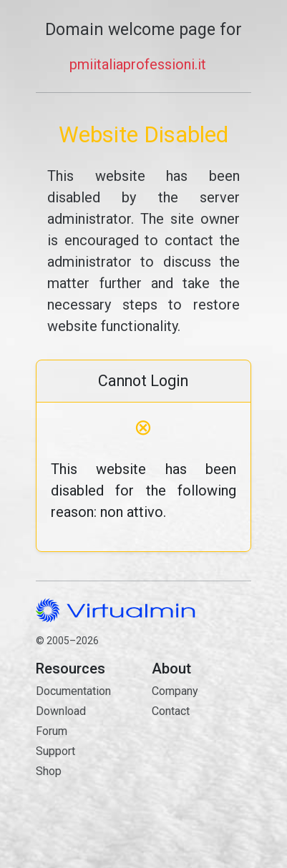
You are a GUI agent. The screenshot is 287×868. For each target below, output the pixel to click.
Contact (201, 762)
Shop (49, 771)
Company (175, 691)
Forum (52, 731)
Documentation (73, 691)
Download (61, 711)
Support (55, 751)
